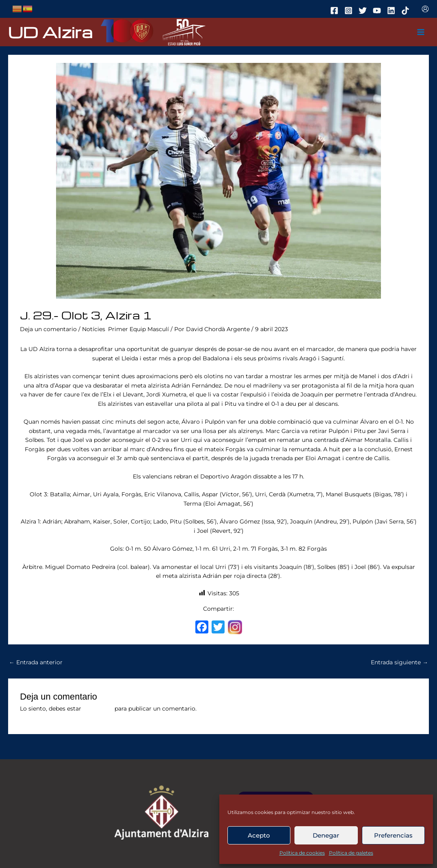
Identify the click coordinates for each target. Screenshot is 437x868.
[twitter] (364, 11)
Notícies (94, 329)
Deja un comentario (48, 329)
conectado (98, 709)
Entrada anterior (36, 662)
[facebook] (335, 11)
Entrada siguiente (399, 662)
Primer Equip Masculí (138, 329)
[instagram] (350, 11)
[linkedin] (392, 11)
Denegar (326, 835)
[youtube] (378, 11)
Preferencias (393, 835)
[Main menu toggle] (421, 32)
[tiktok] (407, 11)
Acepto (259, 835)
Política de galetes (351, 853)
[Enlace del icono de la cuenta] (425, 9)
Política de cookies (302, 853)
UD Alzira (50, 32)
